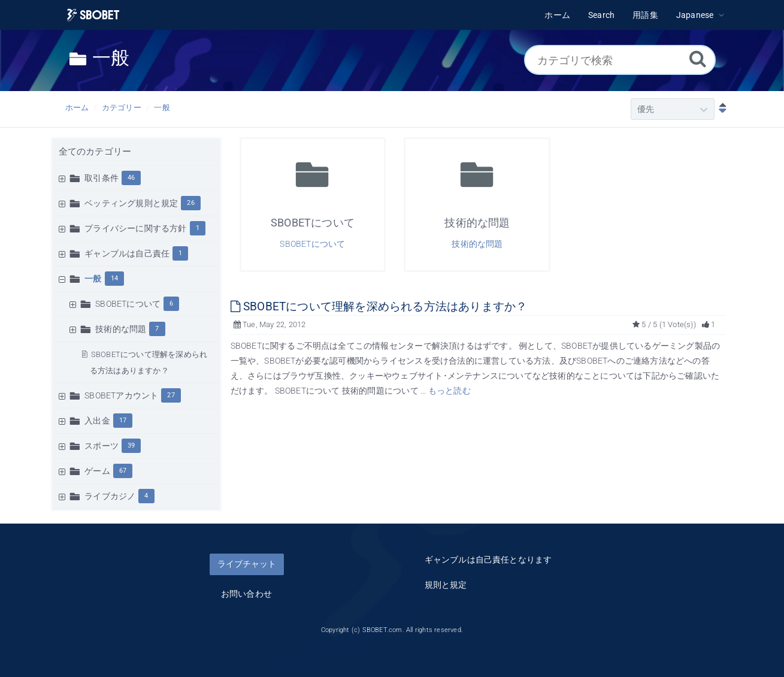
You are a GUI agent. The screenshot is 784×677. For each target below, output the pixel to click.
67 (123, 471)
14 (114, 278)
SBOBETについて (128, 304)
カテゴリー (122, 108)
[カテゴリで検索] (620, 60)
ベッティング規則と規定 (131, 203)
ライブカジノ (110, 496)
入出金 (97, 421)
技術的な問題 (121, 329)
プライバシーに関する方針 (135, 228)
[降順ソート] (720, 109)
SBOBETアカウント (121, 395)
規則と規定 (446, 585)
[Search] (698, 58)
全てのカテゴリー (95, 152)
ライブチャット (247, 564)
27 (171, 395)
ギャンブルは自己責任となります (488, 560)
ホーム (77, 108)
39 (131, 445)
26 (190, 203)
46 (131, 178)
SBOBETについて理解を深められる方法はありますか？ (379, 306)
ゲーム (97, 471)
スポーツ (102, 446)
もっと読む (449, 391)
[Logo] (93, 15)
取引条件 (102, 178)
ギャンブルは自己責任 (127, 253)
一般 (162, 108)
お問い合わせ (246, 594)
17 (123, 420)
